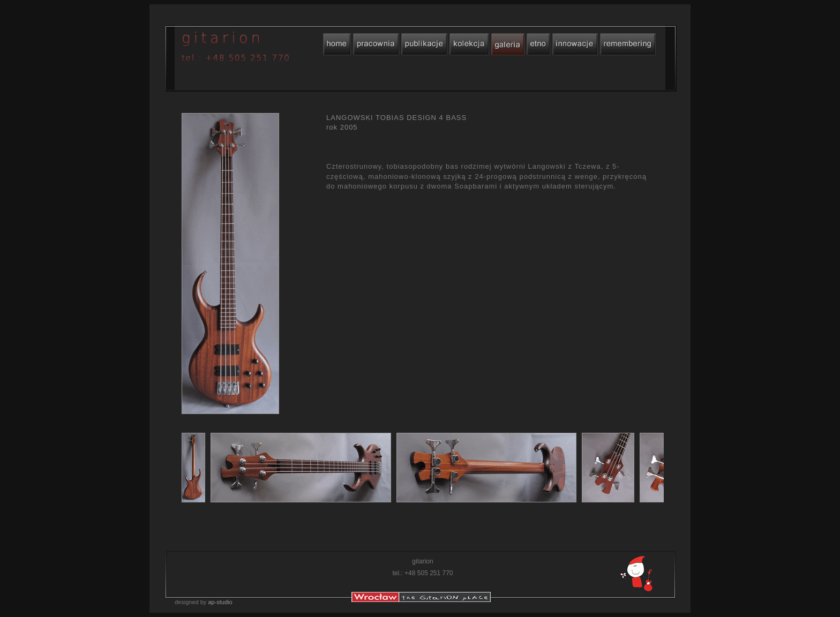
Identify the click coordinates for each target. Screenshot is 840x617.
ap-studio (220, 602)
